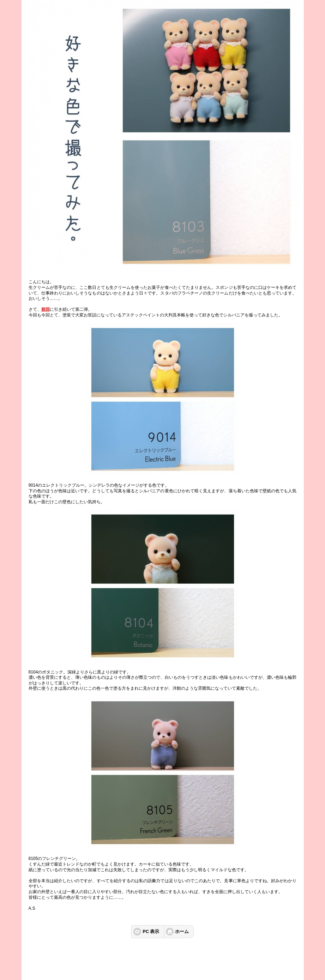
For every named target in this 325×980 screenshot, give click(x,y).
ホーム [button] (182, 932)
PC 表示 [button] (151, 932)
